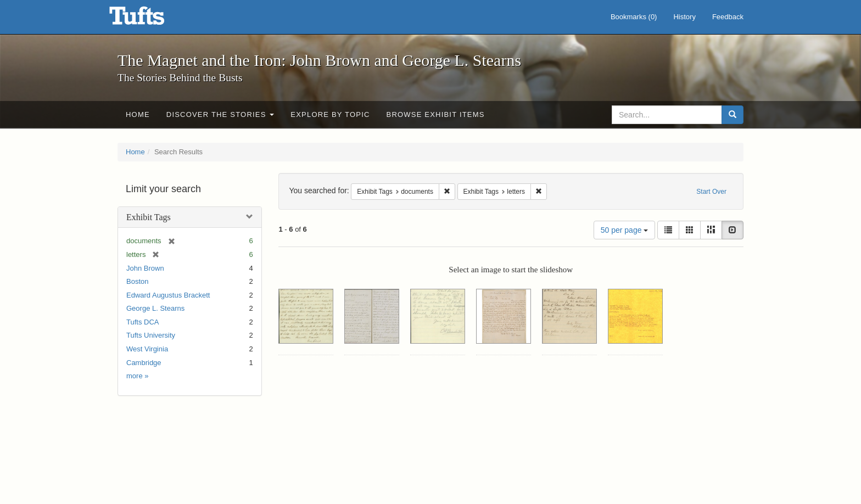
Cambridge (144, 363)
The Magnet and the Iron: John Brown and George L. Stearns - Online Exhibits (150, 19)
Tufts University (151, 335)
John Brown (145, 268)
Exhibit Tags (149, 217)
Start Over (711, 192)
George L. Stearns (155, 308)
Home (138, 114)
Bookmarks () (634, 17)
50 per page (625, 230)
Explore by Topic (330, 114)
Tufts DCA (142, 322)
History (684, 17)
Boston (137, 281)
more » (137, 376)
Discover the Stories (220, 114)
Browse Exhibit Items (436, 114)
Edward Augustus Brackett (168, 295)
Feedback (728, 17)
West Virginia (147, 349)
